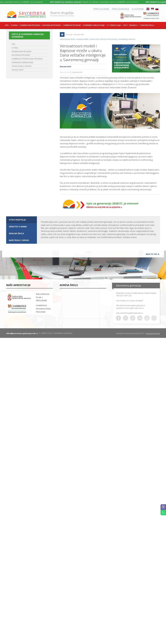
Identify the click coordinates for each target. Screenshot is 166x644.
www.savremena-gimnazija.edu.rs (129, 313)
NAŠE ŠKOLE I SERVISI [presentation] (19, 240)
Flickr (154, 318)
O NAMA (15, 48)
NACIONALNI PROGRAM (21, 55)
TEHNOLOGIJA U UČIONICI (22, 66)
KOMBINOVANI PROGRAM (21, 52)
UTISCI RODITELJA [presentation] (17, 220)
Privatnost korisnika (153, 333)
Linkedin (140, 318)
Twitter (126, 318)
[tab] (22, 220)
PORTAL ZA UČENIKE (101, 9)
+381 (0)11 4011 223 (124, 296)
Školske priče (79, 35)
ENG (148, 9)
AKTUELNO (69, 35)
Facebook (118, 318)
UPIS (13, 44)
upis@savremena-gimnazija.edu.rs (130, 308)
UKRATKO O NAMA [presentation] (18, 227)
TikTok (133, 318)
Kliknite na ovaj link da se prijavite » (104, 207)
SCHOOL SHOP (17, 70)
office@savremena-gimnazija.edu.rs (130, 305)
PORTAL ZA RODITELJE (121, 9)
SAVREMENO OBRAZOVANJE (22, 62)
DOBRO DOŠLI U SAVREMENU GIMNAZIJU (57, 333)
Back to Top (152, 254)
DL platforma (138, 9)
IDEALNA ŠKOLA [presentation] (16, 233)
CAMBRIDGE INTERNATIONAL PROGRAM (27, 59)
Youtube (147, 318)
